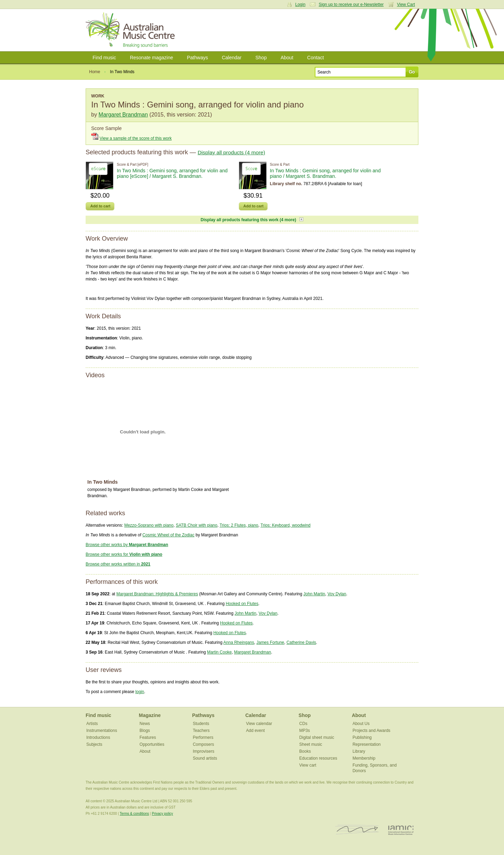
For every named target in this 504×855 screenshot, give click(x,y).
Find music (104, 58)
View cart (308, 765)
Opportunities (152, 744)
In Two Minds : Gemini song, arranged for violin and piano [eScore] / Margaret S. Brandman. (172, 173)
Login (300, 5)
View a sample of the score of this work (136, 138)
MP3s (305, 731)
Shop (261, 58)
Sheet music (311, 744)
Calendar (232, 58)
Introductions (98, 737)
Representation (367, 744)
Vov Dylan (337, 594)
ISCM (357, 830)
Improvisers (203, 751)
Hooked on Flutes (242, 604)
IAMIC (401, 830)
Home (95, 72)
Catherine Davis (301, 642)
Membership (364, 758)
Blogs (145, 731)
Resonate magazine (152, 58)
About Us (361, 724)
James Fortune (270, 642)
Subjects (94, 744)
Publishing (362, 737)
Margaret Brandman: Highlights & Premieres (157, 594)
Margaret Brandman (123, 115)
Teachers (201, 731)
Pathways (197, 58)
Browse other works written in (118, 564)
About (287, 58)
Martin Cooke (219, 652)
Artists (92, 724)
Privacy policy (162, 814)
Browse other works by (127, 545)
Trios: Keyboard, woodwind (286, 525)
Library (359, 751)
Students (201, 724)
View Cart (406, 5)
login (140, 692)
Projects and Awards (371, 731)
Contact (315, 58)
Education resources (318, 758)
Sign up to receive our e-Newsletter (351, 5)
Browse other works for (124, 554)
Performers (203, 737)
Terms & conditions (134, 814)
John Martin (314, 594)
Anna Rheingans (239, 642)
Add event (255, 731)
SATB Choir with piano (197, 525)
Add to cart (100, 206)
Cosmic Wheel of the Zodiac (168, 535)
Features (148, 737)
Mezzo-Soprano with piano (149, 525)
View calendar (259, 724)
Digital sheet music (317, 737)
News (145, 724)
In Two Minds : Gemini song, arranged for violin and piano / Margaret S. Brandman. (325, 173)
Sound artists (205, 758)
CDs (303, 724)
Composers (203, 744)
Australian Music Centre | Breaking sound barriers (132, 30)
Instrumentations (102, 731)
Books (305, 751)
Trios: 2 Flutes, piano (239, 525)
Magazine (150, 715)
